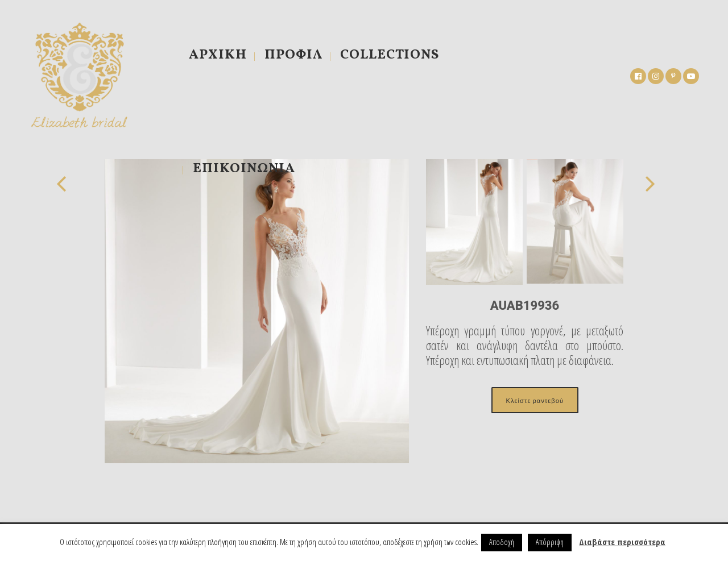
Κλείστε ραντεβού (535, 400)
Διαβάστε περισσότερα (622, 542)
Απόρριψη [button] (550, 542)
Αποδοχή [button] (502, 542)
